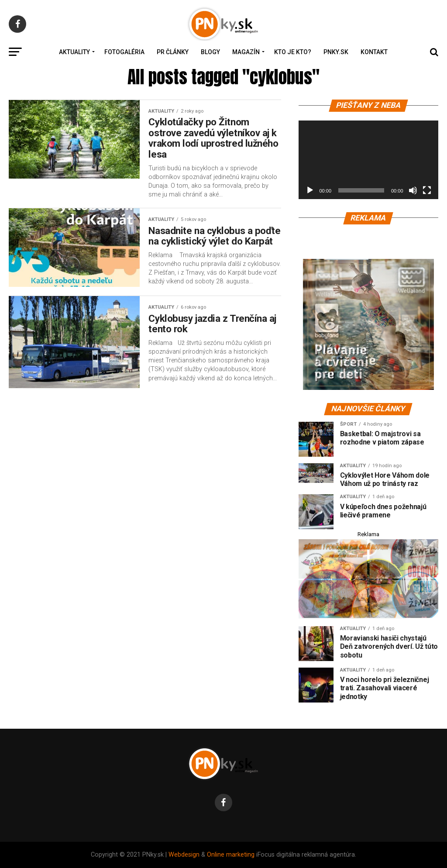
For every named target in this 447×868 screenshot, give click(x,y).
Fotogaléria (124, 52)
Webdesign (184, 855)
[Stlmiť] (413, 190)
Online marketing (231, 855)
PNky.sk (336, 52)
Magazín (246, 52)
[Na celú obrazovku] (427, 190)
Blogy (210, 52)
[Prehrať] (310, 190)
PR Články (173, 52)
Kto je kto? (293, 52)
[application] (368, 160)
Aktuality (74, 52)
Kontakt (374, 52)
